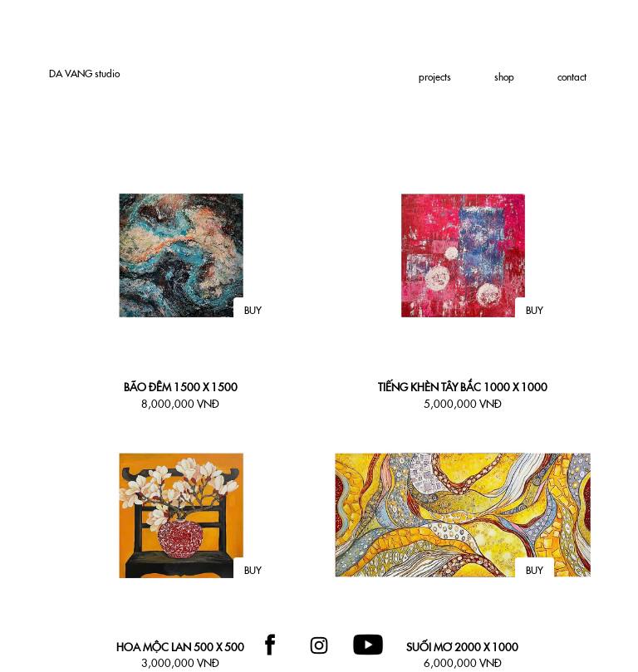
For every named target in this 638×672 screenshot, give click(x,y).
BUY (253, 311)
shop (504, 77)
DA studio (84, 74)
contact (572, 77)
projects (435, 77)
